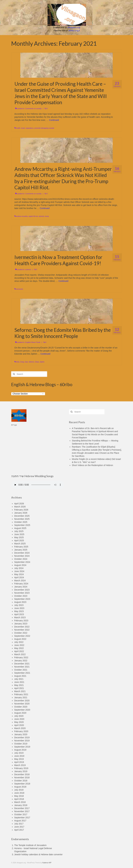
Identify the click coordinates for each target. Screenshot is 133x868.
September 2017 (22, 818)
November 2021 (22, 667)
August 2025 (20, 528)
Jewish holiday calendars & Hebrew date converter (38, 854)
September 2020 (22, 710)
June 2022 (19, 645)
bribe (18, 362)
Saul (26, 362)
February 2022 (21, 657)
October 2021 (21, 670)
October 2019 (21, 744)
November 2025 (22, 519)
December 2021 (22, 664)
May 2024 (19, 574)
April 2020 (19, 725)
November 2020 (22, 704)
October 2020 (21, 707)
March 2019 (20, 765)
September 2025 (22, 525)
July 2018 (19, 790)
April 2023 (19, 614)
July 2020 (19, 716)
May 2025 (19, 537)
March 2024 (20, 581)
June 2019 (19, 756)
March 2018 (20, 802)
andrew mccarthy (22, 216)
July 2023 (19, 605)
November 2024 (22, 556)
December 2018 (22, 774)
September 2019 (22, 747)
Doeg (22, 362)
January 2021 (21, 697)
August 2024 (20, 565)
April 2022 (19, 651)
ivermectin (20, 289)
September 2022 (22, 636)
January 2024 (21, 587)
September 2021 (22, 673)
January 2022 (21, 661)
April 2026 (19, 504)
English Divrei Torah (33, 342)
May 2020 (19, 722)
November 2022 (22, 630)
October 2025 (21, 522)
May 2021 (19, 685)
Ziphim (42, 362)
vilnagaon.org (74, 27)
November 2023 (22, 593)
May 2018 (19, 796)
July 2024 (19, 568)
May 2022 (19, 648)
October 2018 (21, 781)
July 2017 (19, 824)
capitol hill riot (33, 216)
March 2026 (20, 507)
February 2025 (21, 547)
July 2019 (19, 753)
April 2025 (19, 540)
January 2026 (21, 513)
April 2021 (19, 688)
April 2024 (19, 577)
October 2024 (21, 559)
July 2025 (19, 531)
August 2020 (20, 713)
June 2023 (19, 608)
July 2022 (19, 642)
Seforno (31, 362)
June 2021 (19, 682)
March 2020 (20, 728)
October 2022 (21, 633)
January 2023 (21, 624)
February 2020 (21, 731)
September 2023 (22, 599)
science (28, 269)
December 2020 (22, 701)
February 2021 (21, 694)
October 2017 (21, 814)
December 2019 (22, 737)
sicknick (41, 216)
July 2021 (19, 679)
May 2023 (19, 611)
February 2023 (21, 621)
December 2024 (22, 553)
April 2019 (19, 762)
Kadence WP (47, 863)
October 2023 (21, 596)
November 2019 (22, 741)
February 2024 (21, 584)
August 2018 (20, 787)
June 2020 (19, 719)
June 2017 (19, 827)
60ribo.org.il (74, 30)
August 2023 (20, 602)
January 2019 (21, 771)
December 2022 (22, 627)
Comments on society (33, 108)
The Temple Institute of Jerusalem (30, 845)
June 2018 (19, 793)
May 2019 (19, 759)
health (18, 128)
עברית (14, 425)
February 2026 (21, 510)
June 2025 (19, 534)
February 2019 (21, 768)
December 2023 (22, 590)
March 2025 (20, 544)
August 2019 (20, 750)
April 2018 (19, 799)
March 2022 (20, 654)
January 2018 (21, 805)
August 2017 (20, 821)
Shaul (37, 362)
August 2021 (20, 676)
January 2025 (21, 550)
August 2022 (20, 639)
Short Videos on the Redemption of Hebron (92, 465)
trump (47, 216)
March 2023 (20, 617)
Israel (23, 128)
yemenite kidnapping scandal (44, 128)
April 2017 (19, 830)
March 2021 (20, 691)
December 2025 (22, 516)
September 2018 (22, 784)
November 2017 (22, 811)
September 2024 (22, 562)
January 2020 (21, 734)
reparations (30, 128)
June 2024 (19, 571)
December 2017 (22, 808)
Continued (54, 120)
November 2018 (22, 778)
